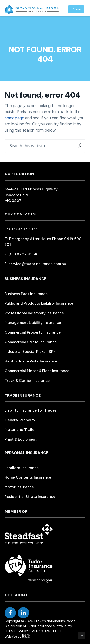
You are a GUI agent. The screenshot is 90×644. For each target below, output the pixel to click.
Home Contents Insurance (28, 477)
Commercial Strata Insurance (31, 342)
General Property (20, 420)
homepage (14, 118)
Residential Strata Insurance (30, 497)
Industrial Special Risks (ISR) (30, 352)
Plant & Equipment (21, 439)
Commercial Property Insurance (33, 332)
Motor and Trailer (20, 430)
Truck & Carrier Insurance (27, 380)
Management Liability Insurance (33, 323)
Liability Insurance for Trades (31, 410)
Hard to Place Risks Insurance (31, 361)
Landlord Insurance (22, 468)
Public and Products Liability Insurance (39, 303)
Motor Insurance (19, 487)
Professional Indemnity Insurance (34, 313)
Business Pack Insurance (26, 294)
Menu (76, 9)
